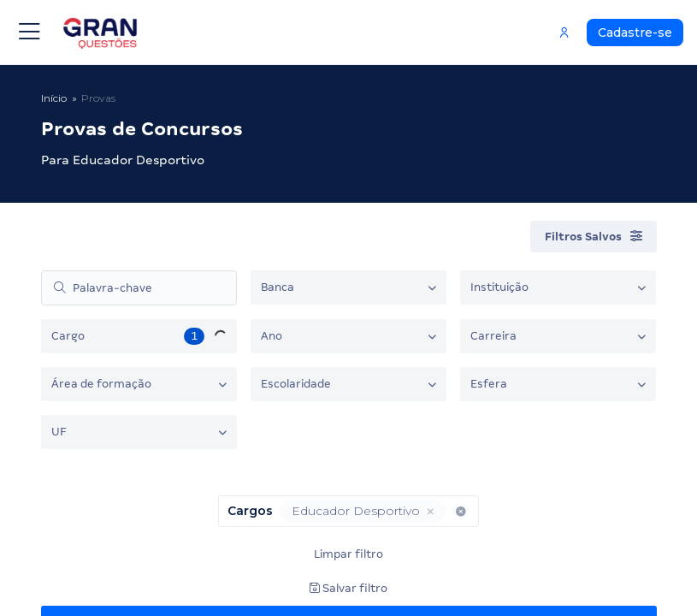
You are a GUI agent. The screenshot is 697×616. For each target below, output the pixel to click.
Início (54, 98)
